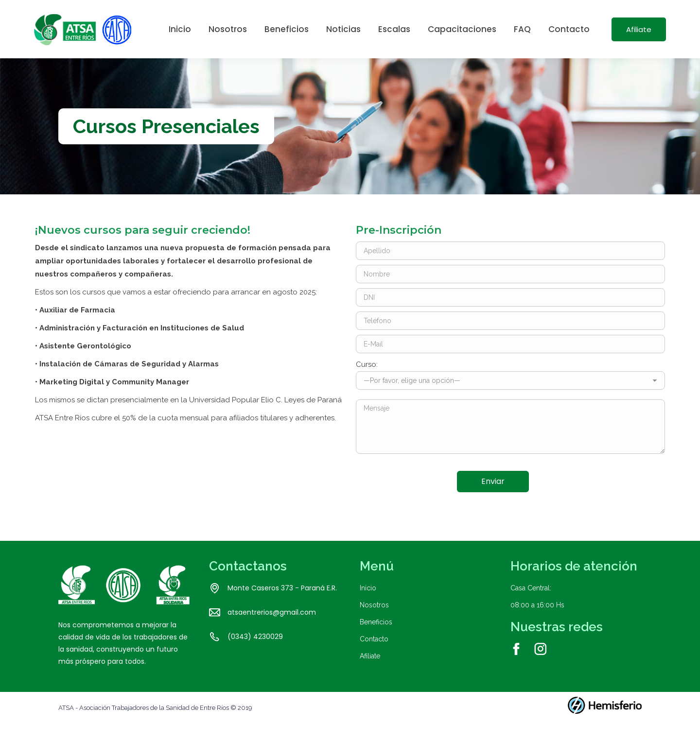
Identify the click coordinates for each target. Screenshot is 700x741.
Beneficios (376, 639)
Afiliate (370, 673)
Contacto (374, 656)
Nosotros (374, 622)
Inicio (368, 605)
